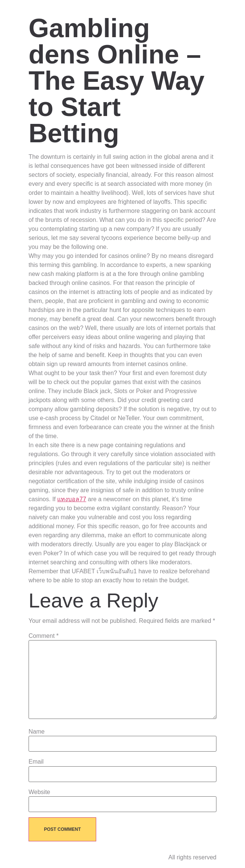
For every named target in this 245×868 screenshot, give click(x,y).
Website (39, 792)
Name (37, 732)
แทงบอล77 (72, 499)
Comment (44, 636)
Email (36, 762)
